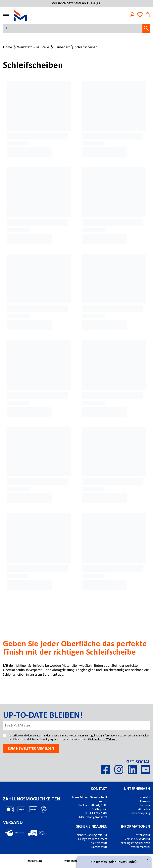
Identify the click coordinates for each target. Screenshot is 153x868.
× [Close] (148, 860)
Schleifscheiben (86, 47)
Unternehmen (137, 789)
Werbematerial (141, 847)
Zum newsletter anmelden (31, 749)
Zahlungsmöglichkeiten (135, 843)
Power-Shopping (139, 813)
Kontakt (99, 789)
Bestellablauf (142, 835)
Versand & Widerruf (137, 839)
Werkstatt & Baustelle (33, 47)
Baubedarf (62, 47)
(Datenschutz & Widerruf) (103, 739)
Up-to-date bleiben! (43, 716)
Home (7, 47)
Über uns (144, 805)
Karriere (145, 801)
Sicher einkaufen (92, 827)
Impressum (35, 861)
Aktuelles (144, 809)
